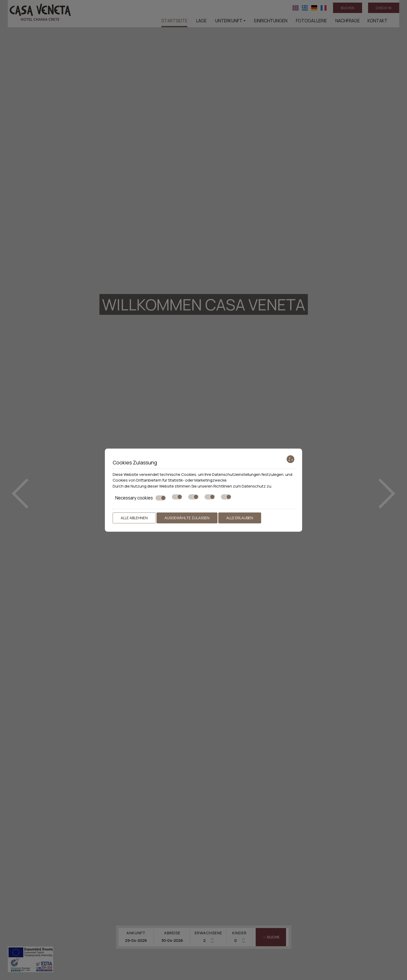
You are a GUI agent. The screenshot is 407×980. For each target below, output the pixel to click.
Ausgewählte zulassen (187, 518)
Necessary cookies (141, 498)
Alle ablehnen (134, 518)
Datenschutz (254, 486)
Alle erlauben (240, 518)
